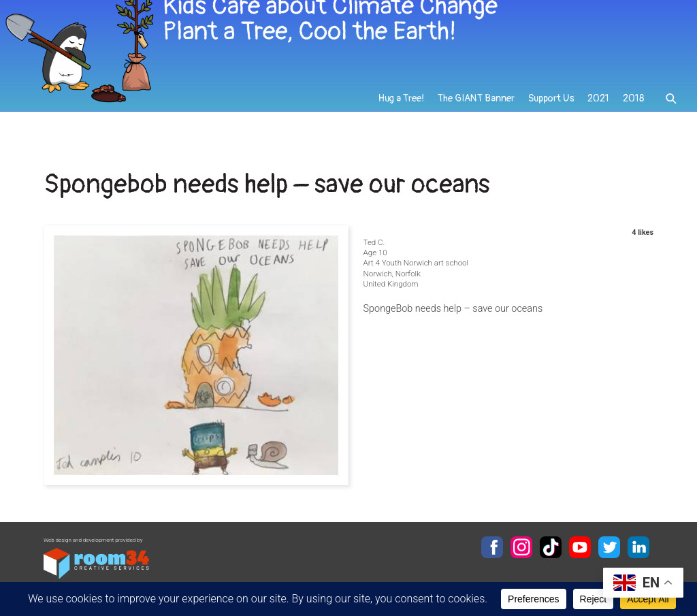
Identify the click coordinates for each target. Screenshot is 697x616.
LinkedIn (638, 547)
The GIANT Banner (477, 110)
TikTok (551, 547)
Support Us (551, 110)
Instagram (521, 547)
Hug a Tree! (403, 110)
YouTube (580, 547)
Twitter (609, 547)
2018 (633, 110)
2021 (598, 110)
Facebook (492, 547)
